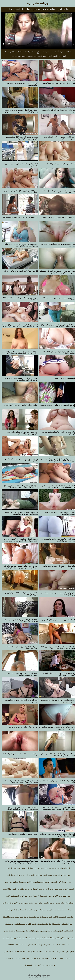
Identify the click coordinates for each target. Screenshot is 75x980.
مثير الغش (41, 56)
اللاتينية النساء (52, 56)
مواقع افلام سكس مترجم (37, 3)
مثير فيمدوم (31, 56)
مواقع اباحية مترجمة (18, 56)
